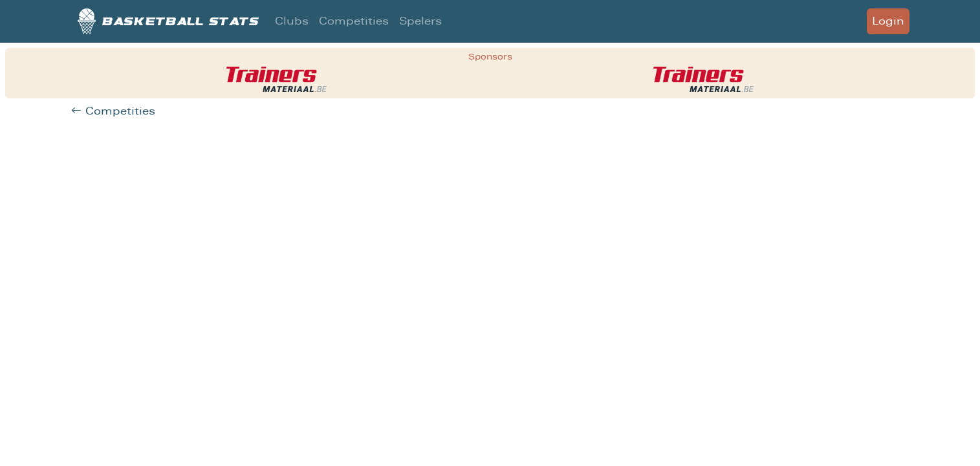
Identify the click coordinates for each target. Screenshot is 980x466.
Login (888, 21)
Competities (354, 21)
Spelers (420, 21)
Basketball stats (169, 21)
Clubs (292, 21)
